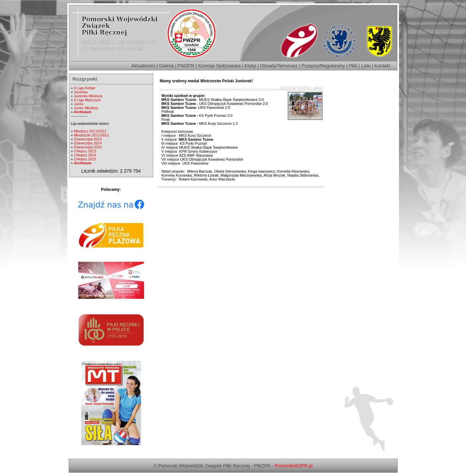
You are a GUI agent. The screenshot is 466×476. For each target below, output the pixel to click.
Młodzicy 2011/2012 (90, 131)
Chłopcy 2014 (85, 155)
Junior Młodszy (86, 108)
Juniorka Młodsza (88, 96)
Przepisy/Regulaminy (323, 66)
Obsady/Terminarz (279, 66)
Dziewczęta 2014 (88, 143)
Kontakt (382, 66)
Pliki (353, 66)
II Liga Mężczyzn (88, 100)
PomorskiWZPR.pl (294, 466)
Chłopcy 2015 (85, 159)
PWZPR (186, 66)
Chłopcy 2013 (85, 151)
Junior (79, 104)
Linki (366, 66)
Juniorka (81, 92)
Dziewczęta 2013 (88, 139)
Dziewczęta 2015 (88, 147)
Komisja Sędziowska (220, 66)
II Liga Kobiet (85, 88)
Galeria (166, 66)
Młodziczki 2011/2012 (92, 135)
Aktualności (143, 66)
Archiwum (83, 112)
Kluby (250, 66)
